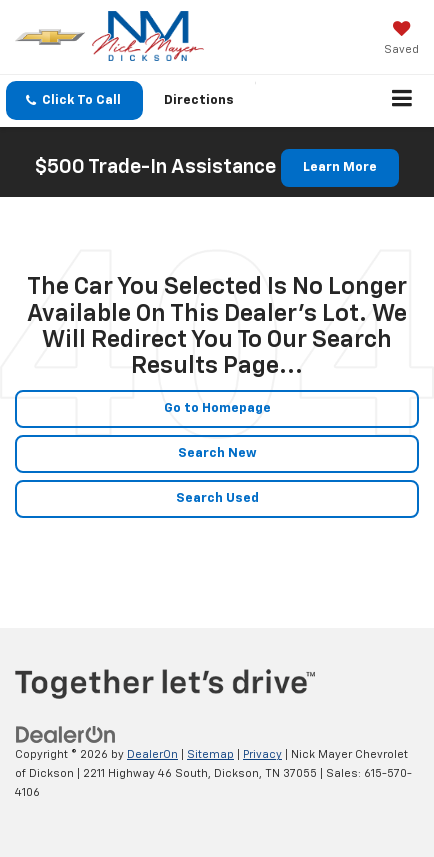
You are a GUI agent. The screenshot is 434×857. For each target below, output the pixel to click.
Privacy (262, 754)
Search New (217, 453)
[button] (74, 100)
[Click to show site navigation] (402, 101)
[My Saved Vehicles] (401, 40)
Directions (199, 100)
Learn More (340, 167)
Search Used (217, 498)
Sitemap (210, 754)
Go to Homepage (217, 408)
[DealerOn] (66, 735)
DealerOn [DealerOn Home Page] (152, 754)
